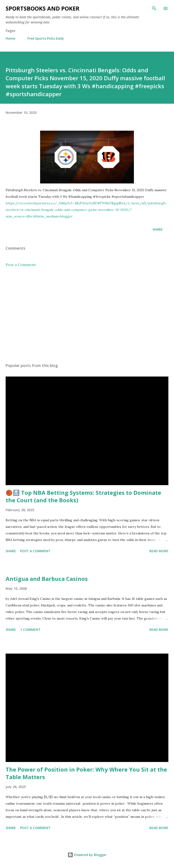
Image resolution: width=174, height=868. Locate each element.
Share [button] (158, 229)
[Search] (154, 8)
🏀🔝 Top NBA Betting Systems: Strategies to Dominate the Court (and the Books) (83, 496)
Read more (159, 551)
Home (10, 38)
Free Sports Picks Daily (46, 38)
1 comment (30, 630)
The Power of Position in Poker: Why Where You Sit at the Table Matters (86, 773)
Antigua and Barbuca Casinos (47, 579)
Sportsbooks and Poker (43, 8)
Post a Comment (21, 265)
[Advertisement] (87, 315)
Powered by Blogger (87, 855)
